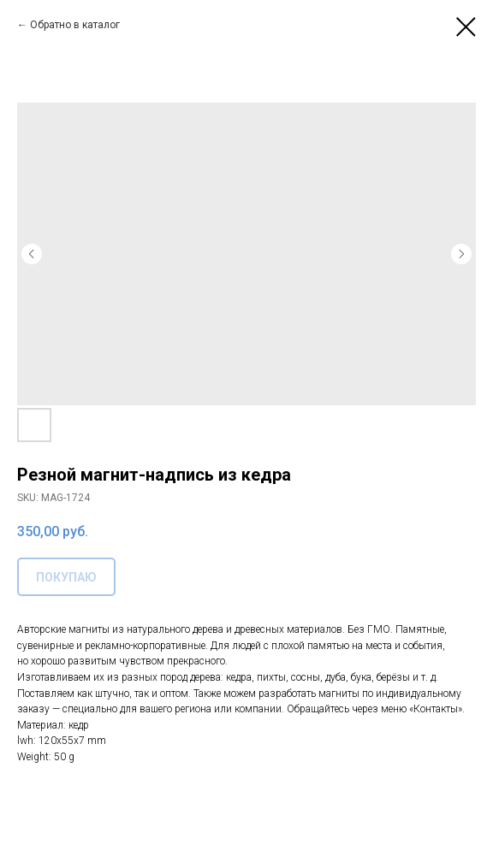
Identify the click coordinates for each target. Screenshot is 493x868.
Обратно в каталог (75, 25)
